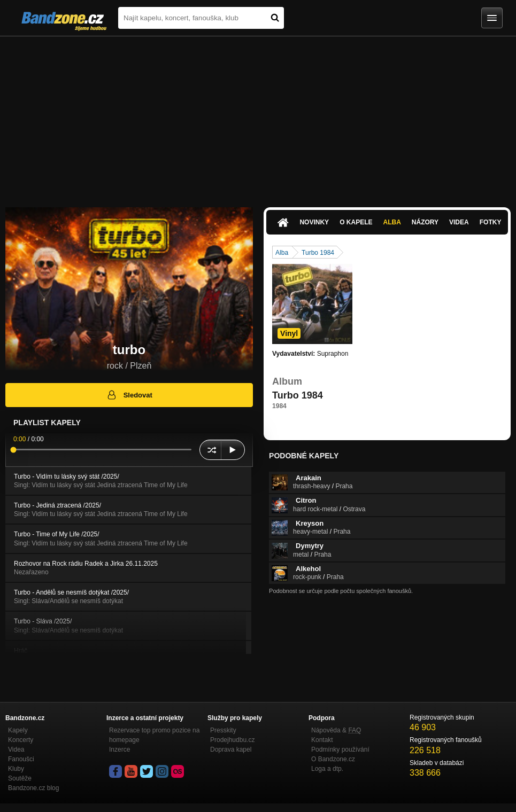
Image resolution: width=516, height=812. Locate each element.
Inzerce (120, 749)
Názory (425, 222)
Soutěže (20, 778)
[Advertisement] (258, 116)
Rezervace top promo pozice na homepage (154, 735)
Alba (392, 222)
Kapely (18, 730)
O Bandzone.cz (333, 759)
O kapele (356, 222)
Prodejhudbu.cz (232, 740)
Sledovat (129, 395)
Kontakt (322, 740)
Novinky (314, 222)
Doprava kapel (231, 749)
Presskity (223, 730)
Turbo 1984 (318, 253)
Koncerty (21, 740)
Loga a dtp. (327, 769)
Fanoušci (21, 759)
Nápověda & (336, 730)
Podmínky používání (340, 749)
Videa (459, 222)
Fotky (491, 222)
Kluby (16, 769)
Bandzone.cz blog (33, 788)
